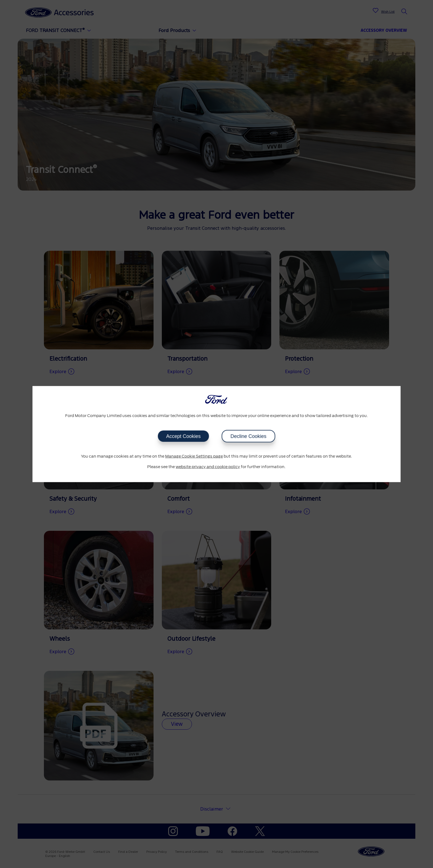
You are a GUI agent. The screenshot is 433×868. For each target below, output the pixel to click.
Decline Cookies (248, 436)
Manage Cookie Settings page (194, 457)
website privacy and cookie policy (208, 467)
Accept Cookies (183, 436)
